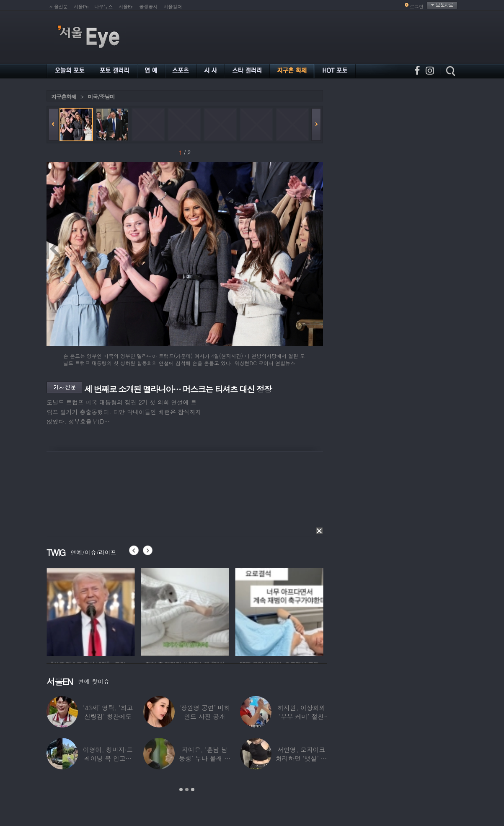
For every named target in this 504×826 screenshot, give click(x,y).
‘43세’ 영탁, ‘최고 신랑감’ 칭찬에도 (108, 712)
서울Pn (81, 6)
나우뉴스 (103, 6)
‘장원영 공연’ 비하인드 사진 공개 (204, 712)
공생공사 (149, 6)
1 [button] (181, 790)
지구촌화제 (64, 97)
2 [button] (187, 790)
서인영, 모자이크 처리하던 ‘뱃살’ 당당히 (301, 758)
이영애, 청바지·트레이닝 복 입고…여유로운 (108, 758)
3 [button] (193, 790)
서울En (126, 6)
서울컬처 (173, 6)
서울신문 (59, 6)
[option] (109, 611)
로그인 (417, 6)
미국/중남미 (101, 97)
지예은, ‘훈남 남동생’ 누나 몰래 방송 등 (205, 758)
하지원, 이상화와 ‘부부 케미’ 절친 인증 (301, 716)
